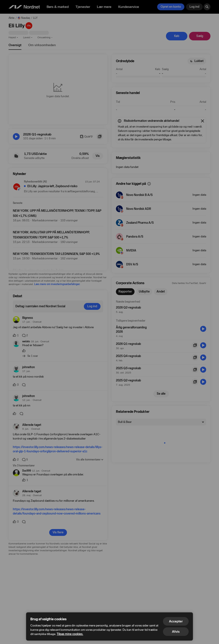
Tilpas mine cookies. (70, 634)
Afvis (176, 632)
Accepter (176, 621)
